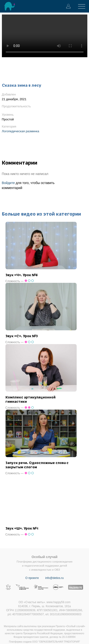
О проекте (32, 578)
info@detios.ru (55, 578)
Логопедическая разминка (21, 131)
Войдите (8, 183)
